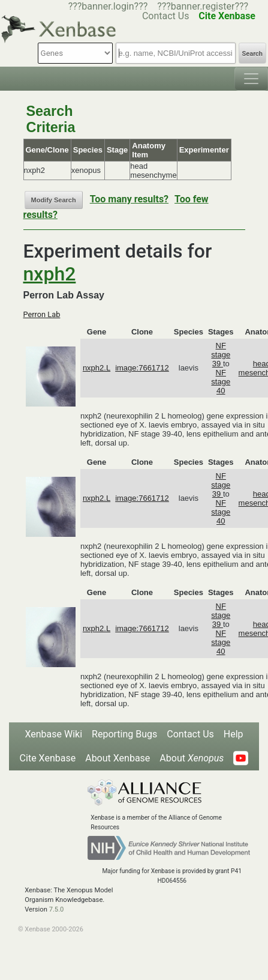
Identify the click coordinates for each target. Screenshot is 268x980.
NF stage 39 (221, 355)
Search (252, 54)
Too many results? (129, 199)
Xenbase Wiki (53, 734)
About (192, 758)
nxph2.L (97, 368)
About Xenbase (118, 758)
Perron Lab (42, 314)
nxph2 (50, 274)
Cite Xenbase (48, 758)
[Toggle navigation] (251, 79)
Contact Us (190, 734)
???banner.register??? (203, 6)
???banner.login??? (108, 6)
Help (234, 734)
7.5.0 (57, 909)
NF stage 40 (221, 382)
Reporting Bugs (124, 734)
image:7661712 (142, 368)
